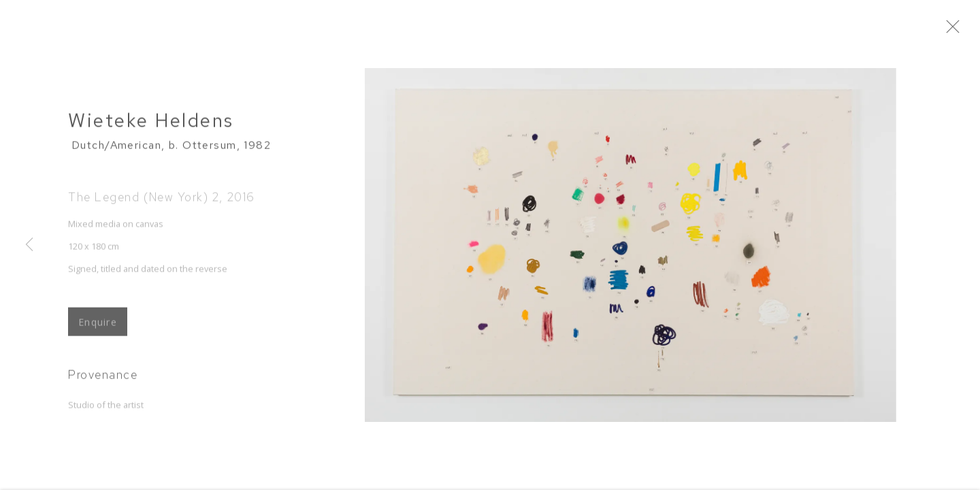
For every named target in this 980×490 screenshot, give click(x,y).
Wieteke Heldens (151, 127)
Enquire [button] (98, 328)
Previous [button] (29, 245)
